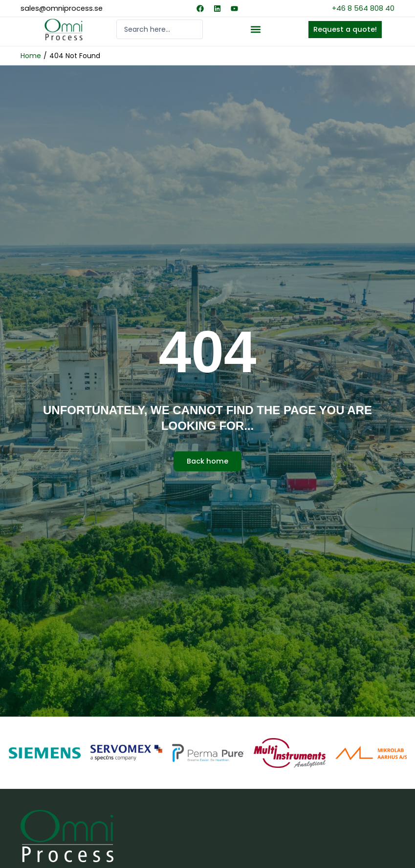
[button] (255, 30)
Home (31, 56)
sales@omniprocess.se (62, 8)
